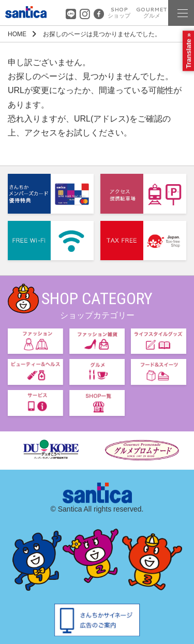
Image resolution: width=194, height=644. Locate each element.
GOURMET (152, 13)
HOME (17, 34)
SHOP (119, 13)
